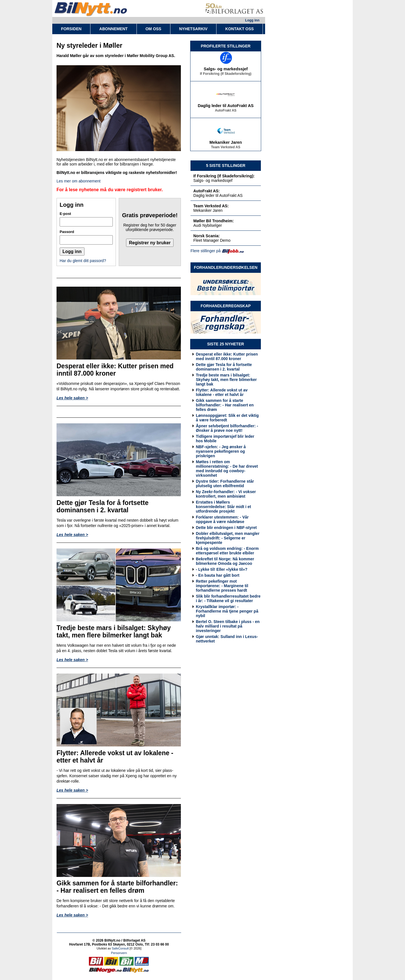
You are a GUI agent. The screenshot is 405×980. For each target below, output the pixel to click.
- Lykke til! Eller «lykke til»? (222, 569)
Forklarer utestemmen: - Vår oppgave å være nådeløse (222, 519)
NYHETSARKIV (193, 29)
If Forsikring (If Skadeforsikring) (226, 75)
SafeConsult (120, 948)
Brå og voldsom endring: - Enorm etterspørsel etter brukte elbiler (227, 551)
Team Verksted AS (226, 148)
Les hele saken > (72, 398)
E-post (65, 214)
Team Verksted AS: (211, 206)
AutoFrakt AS (226, 112)
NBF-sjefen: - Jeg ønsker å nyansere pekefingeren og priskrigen (221, 451)
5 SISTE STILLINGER (226, 165)
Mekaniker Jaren (226, 143)
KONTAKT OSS (240, 29)
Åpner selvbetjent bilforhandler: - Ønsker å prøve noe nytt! (227, 428)
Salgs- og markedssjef (226, 70)
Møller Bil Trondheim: (214, 221)
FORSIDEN (71, 29)
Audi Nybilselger (208, 225)
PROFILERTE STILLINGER (226, 46)
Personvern (119, 953)
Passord (67, 232)
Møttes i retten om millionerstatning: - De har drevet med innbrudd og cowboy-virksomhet (227, 469)
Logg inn (252, 20)
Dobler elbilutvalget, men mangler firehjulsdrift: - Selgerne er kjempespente (228, 538)
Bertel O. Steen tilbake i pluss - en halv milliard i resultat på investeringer (228, 626)
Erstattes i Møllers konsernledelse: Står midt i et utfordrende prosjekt (223, 507)
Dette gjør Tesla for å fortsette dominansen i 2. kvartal (224, 367)
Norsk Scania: (206, 236)
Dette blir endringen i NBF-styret (226, 528)
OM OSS (153, 29)
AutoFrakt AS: (207, 191)
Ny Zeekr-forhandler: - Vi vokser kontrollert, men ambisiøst (226, 494)
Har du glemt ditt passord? (83, 261)
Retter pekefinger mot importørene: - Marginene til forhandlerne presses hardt (222, 586)
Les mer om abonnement (79, 181)
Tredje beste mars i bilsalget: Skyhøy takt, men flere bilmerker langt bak (226, 380)
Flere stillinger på (206, 251)
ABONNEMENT (113, 29)
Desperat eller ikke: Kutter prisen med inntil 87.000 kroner (227, 356)
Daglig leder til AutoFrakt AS (226, 107)
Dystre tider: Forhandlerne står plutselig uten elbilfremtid (225, 484)
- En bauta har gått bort (218, 575)
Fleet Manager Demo (212, 240)
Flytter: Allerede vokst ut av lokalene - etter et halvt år (222, 392)
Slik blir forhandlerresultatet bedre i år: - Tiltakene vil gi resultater (228, 598)
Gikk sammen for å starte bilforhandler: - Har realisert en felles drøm (225, 405)
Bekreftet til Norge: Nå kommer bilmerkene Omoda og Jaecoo (225, 561)
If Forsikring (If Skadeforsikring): (224, 176)
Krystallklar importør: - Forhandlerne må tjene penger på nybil (227, 611)
